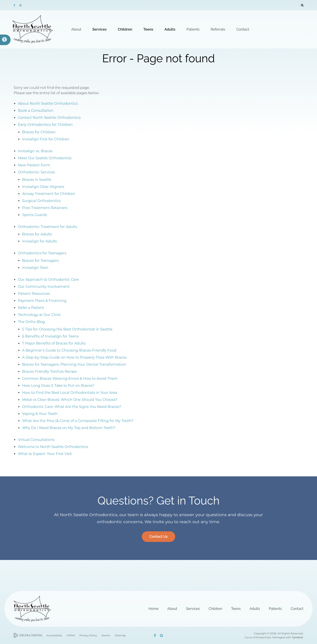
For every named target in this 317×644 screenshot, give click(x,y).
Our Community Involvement (44, 287)
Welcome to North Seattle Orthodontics (53, 447)
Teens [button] (148, 29)
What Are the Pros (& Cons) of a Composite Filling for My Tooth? (78, 421)
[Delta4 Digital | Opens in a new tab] (28, 635)
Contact (297, 609)
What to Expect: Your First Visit (45, 454)
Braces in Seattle (37, 180)
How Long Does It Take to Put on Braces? (58, 386)
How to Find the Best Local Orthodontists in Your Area (70, 393)
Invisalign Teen (35, 268)
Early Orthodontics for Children (45, 125)
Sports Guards (34, 215)
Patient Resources (34, 294)
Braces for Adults (37, 234)
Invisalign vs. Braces (35, 151)
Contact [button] (243, 29)
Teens (236, 609)
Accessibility (54, 635)
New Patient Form (34, 165)
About (172, 609)
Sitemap (120, 635)
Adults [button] (170, 29)
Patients (275, 609)
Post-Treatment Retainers (45, 208)
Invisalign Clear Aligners (43, 187)
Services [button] (99, 29)
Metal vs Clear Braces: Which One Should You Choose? (70, 400)
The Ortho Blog (31, 322)
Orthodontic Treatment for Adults (47, 227)
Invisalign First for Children (46, 139)
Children (215, 609)
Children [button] (125, 29)
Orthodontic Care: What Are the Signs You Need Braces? (72, 407)
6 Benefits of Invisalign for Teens (50, 336)
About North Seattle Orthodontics (48, 104)
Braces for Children (39, 132)
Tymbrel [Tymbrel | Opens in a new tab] (297, 637)
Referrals (218, 29)
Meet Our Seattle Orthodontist (45, 158)
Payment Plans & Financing (42, 301)
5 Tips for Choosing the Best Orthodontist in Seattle (67, 329)
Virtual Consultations (36, 440)
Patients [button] (193, 29)
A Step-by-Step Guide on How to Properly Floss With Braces (74, 357)
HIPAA (71, 635)
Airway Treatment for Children (49, 194)
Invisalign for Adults (39, 241)
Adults (255, 609)
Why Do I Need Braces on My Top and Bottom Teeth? (69, 428)
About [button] (76, 29)
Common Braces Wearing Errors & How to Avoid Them (70, 379)
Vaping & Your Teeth (40, 414)
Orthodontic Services (36, 172)
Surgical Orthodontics (41, 201)
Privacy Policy (88, 635)
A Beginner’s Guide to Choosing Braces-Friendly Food (69, 350)
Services (193, 609)
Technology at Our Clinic (39, 315)
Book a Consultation (36, 111)
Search (106, 635)
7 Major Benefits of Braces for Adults (54, 343)
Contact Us (158, 537)
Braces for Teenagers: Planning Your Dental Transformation (74, 364)
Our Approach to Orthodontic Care (48, 280)
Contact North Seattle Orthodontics (49, 118)
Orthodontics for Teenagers (42, 253)
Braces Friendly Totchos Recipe (49, 372)
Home (154, 609)
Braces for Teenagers (40, 261)
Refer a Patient (31, 308)
